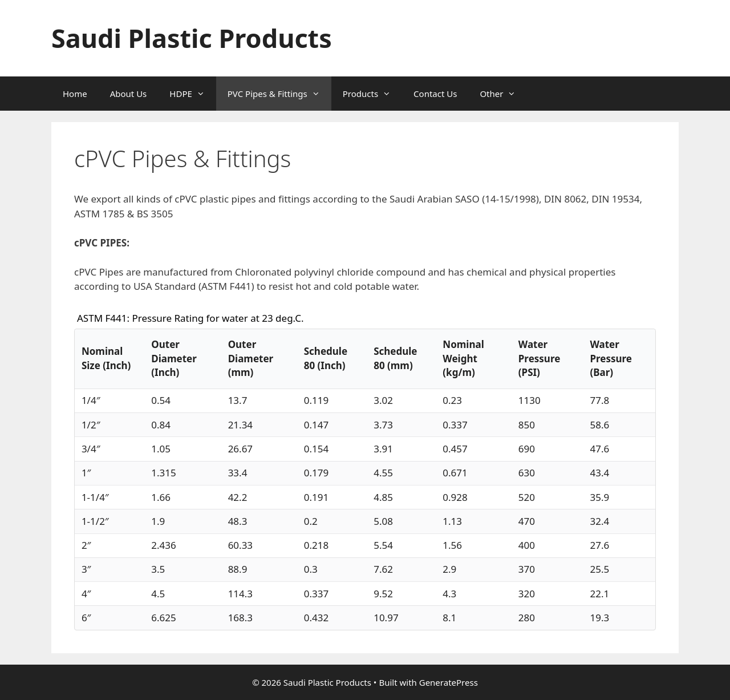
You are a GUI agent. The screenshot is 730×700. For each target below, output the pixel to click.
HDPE (192, 94)
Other (503, 94)
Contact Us (435, 94)
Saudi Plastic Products (192, 38)
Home (75, 94)
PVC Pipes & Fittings (279, 94)
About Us (129, 94)
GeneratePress (449, 682)
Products (372, 94)
